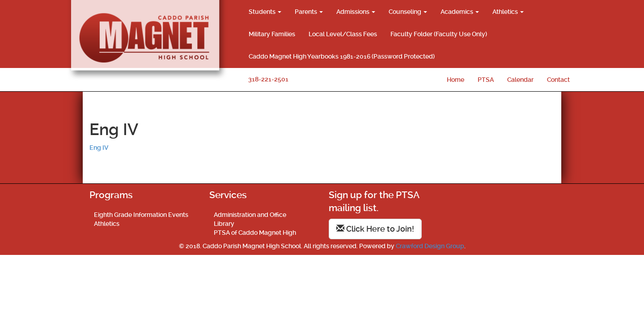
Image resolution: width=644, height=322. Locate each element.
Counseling (408, 12)
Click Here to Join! (375, 229)
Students (265, 12)
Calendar (520, 80)
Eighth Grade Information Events (141, 215)
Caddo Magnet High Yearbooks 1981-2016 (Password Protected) (342, 56)
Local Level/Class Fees (343, 34)
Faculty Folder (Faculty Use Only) (439, 34)
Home (455, 80)
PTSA (486, 80)
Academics (460, 12)
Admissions (356, 12)
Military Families (272, 34)
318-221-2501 (268, 79)
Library (224, 224)
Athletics (508, 12)
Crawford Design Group (430, 246)
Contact (558, 80)
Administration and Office (250, 215)
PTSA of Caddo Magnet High (255, 233)
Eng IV (99, 148)
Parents (309, 12)
